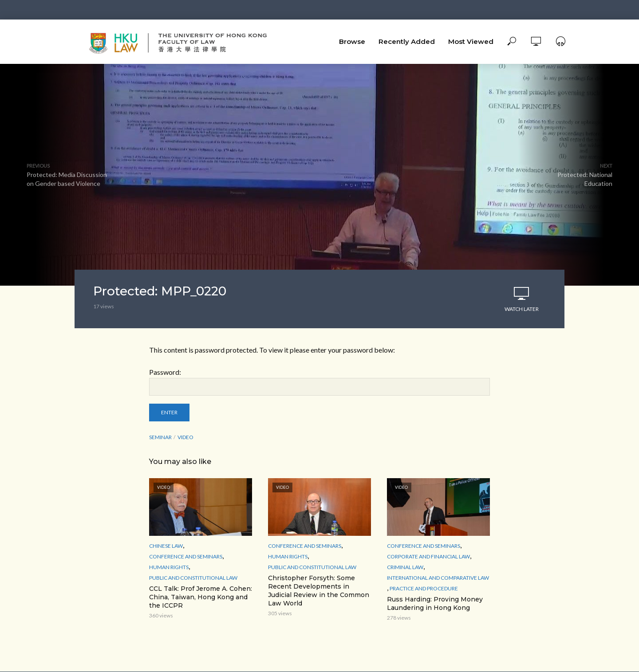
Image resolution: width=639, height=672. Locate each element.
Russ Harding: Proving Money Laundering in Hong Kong (435, 603)
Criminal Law (405, 567)
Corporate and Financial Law (428, 556)
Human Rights (169, 567)
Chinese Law (166, 546)
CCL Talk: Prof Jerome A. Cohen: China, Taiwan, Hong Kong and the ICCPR (201, 597)
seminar (160, 437)
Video (185, 437)
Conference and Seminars (186, 556)
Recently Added (407, 41)
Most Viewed (471, 41)
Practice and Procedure (424, 588)
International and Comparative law (438, 578)
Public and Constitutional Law (193, 578)
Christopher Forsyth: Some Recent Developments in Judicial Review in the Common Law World (319, 591)
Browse (352, 41)
